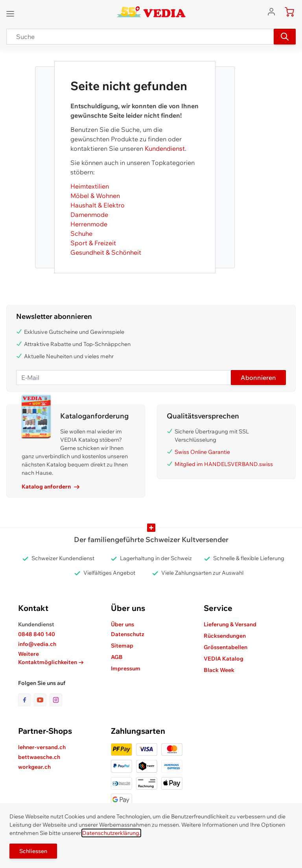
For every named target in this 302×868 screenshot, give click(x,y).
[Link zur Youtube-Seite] (42, 700)
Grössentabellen (226, 647)
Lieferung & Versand (230, 624)
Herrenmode (89, 224)
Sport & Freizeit (93, 243)
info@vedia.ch (37, 644)
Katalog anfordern (51, 487)
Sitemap (122, 646)
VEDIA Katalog (224, 659)
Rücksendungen (225, 636)
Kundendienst (165, 148)
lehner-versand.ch (42, 747)
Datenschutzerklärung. (111, 833)
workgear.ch (34, 767)
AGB (117, 657)
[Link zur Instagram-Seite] (56, 700)
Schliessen (33, 851)
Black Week (219, 670)
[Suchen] (285, 37)
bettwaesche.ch (39, 757)
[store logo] (151, 12)
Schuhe (81, 233)
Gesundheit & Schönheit (106, 252)
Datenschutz (128, 634)
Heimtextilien (90, 186)
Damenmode (89, 215)
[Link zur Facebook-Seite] (26, 700)
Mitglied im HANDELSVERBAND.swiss (224, 464)
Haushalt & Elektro (98, 205)
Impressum (126, 668)
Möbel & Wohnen (95, 196)
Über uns (122, 624)
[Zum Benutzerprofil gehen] (274, 11)
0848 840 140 (37, 634)
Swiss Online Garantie (202, 452)
